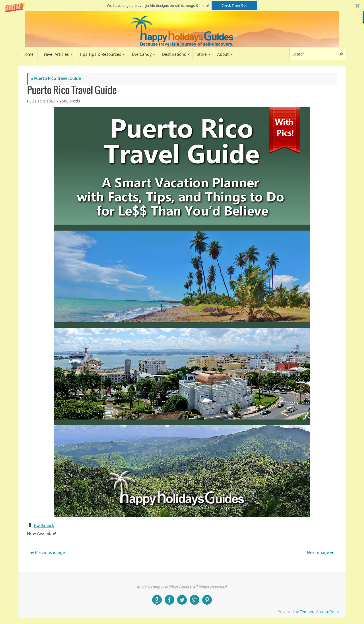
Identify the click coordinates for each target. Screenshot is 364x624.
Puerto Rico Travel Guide (56, 79)
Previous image (47, 553)
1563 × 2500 (57, 101)
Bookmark (44, 526)
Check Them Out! (234, 5)
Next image (320, 553)
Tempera (308, 612)
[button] (182, 6)
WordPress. (330, 612)
